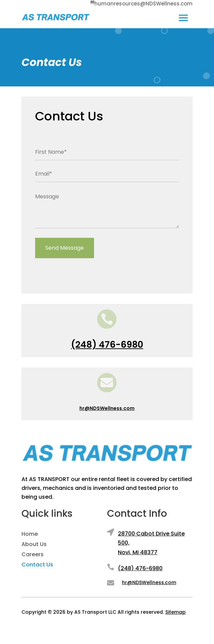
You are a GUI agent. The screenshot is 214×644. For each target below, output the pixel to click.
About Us (34, 545)
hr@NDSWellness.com (107, 408)
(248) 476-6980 (107, 345)
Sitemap (175, 612)
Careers (33, 555)
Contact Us (37, 565)
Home (30, 535)
